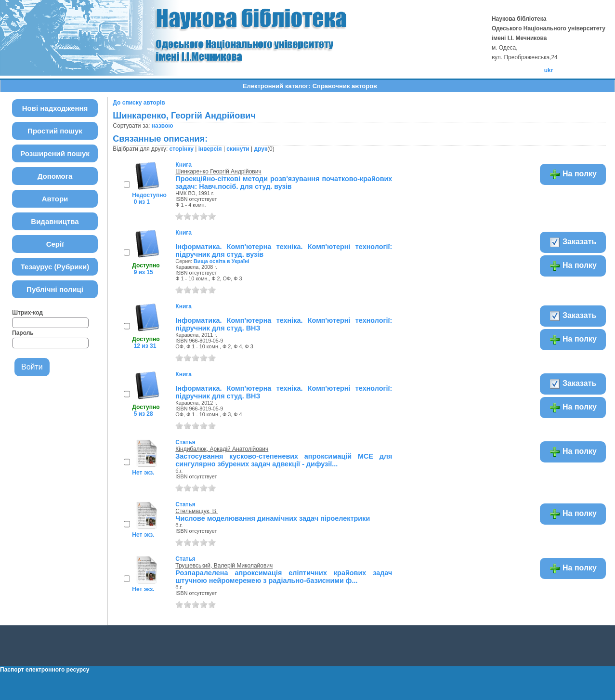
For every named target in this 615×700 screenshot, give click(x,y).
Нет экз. (143, 473)
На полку (573, 174)
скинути (238, 149)
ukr (549, 70)
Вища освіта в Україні (222, 261)
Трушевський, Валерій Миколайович (224, 566)
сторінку (182, 149)
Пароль (23, 333)
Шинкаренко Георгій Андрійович (218, 172)
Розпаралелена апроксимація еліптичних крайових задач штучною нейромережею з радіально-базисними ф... (284, 577)
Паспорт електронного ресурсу (45, 670)
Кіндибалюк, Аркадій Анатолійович (222, 449)
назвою (163, 126)
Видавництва (55, 221)
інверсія (210, 149)
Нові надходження (55, 108)
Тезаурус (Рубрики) (55, 267)
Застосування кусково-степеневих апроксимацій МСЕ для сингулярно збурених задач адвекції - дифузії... (284, 460)
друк (261, 149)
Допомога (55, 176)
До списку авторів (139, 103)
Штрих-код (27, 313)
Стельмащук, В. (196, 511)
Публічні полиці (55, 289)
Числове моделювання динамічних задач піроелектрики (273, 518)
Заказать (573, 242)
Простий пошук (55, 131)
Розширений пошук (55, 153)
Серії (55, 244)
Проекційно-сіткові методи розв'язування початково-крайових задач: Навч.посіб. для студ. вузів (284, 183)
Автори (55, 199)
